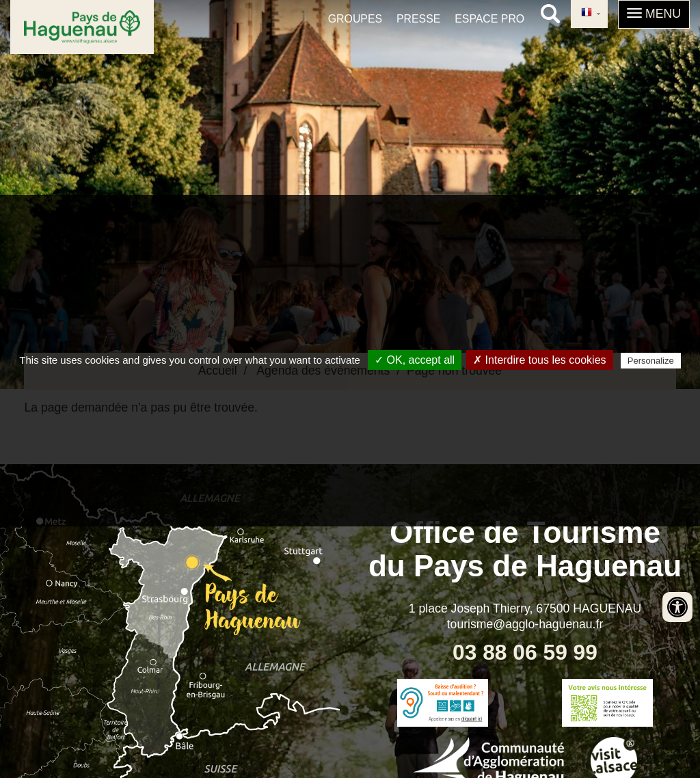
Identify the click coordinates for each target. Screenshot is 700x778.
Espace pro (489, 19)
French (587, 13)
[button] (654, 14)
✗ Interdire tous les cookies (539, 360)
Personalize (651, 361)
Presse (418, 19)
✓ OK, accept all (415, 360)
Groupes (355, 19)
